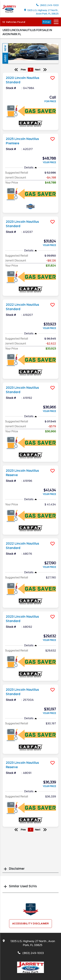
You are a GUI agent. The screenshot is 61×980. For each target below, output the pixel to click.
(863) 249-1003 (47, 5)
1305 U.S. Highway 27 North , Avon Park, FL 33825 (41, 12)
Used (5, 58)
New (5, 48)
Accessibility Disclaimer (30, 924)
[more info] (30, 73)
